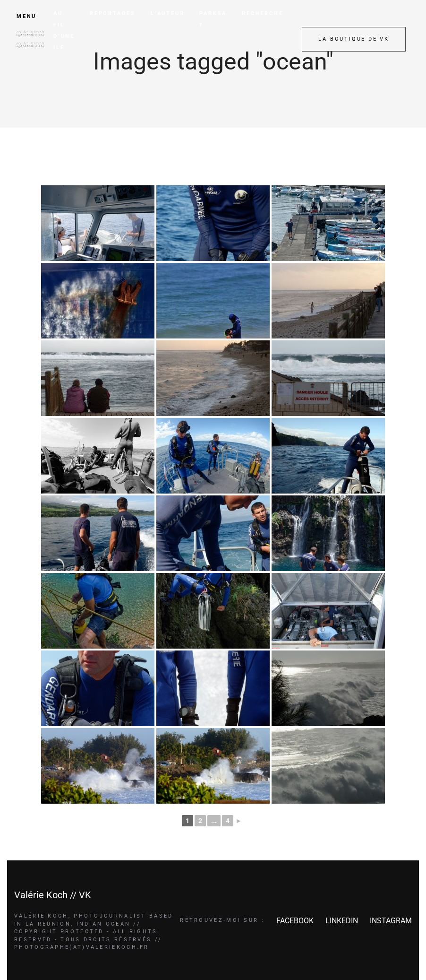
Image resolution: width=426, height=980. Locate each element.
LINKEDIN (342, 921)
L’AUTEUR (167, 13)
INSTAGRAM (391, 921)
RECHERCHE (262, 13)
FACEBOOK (295, 921)
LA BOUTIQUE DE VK (354, 39)
